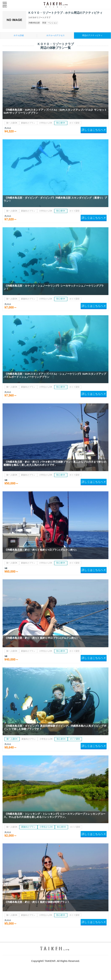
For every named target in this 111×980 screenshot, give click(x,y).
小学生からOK (46, 123)
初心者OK (61, 123)
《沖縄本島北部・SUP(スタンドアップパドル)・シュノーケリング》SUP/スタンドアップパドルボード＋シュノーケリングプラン (55, 375)
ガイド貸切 (74, 123)
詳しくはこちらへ (94, 130)
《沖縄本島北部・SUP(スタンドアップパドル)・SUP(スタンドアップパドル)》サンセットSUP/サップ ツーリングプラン (55, 111)
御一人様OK (12, 123)
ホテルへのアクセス (55, 35)
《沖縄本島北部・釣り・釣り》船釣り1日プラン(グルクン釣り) (40, 550)
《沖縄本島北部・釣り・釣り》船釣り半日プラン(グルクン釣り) (41, 638)
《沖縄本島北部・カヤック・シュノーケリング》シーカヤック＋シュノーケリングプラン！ (54, 287)
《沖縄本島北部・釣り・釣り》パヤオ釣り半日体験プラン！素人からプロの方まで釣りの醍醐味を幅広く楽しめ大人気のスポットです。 (55, 463)
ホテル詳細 (19, 35)
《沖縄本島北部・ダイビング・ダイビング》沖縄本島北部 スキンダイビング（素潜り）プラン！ (55, 199)
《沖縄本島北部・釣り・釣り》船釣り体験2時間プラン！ (37, 902)
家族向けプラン (28, 123)
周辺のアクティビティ (92, 35)
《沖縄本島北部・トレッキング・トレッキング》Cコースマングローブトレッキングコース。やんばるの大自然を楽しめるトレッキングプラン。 (54, 815)
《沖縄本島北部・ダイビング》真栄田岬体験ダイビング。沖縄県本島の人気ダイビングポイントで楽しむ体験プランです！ (55, 727)
